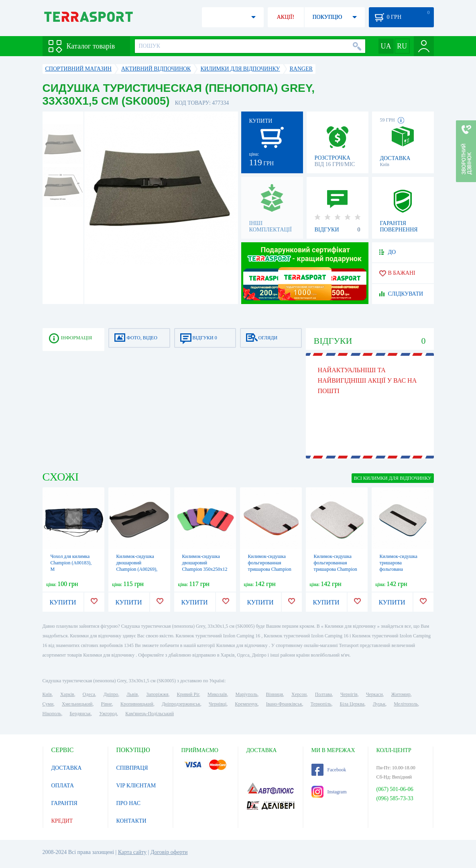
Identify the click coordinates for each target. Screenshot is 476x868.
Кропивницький (137, 704)
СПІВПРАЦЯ (132, 768)
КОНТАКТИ (131, 821)
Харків (67, 694)
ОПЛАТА (63, 786)
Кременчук (246, 704)
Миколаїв (217, 694)
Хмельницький (77, 704)
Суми (48, 704)
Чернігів (349, 694)
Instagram (329, 792)
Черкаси (374, 694)
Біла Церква (352, 704)
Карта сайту (132, 852)
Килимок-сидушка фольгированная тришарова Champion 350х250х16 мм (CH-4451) (336, 569)
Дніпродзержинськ (181, 704)
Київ (47, 694)
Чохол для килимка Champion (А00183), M (71, 563)
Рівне (107, 704)
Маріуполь (247, 694)
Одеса (89, 694)
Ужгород (108, 714)
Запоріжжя (157, 694)
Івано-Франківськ (284, 704)
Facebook (329, 770)
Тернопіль (321, 704)
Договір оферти (169, 852)
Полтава (323, 694)
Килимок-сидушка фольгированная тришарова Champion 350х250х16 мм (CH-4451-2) (270, 569)
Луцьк (379, 704)
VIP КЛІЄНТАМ (136, 786)
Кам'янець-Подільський (150, 714)
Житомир (401, 694)
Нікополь (52, 714)
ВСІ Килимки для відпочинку (393, 478)
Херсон (299, 694)
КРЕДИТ (62, 821)
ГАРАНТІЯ (64, 803)
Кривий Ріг (188, 694)
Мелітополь (406, 704)
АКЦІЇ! (286, 17)
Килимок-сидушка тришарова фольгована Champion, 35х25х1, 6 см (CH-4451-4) (402, 569)
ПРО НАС (129, 803)
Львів (132, 694)
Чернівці (218, 704)
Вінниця (275, 694)
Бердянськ (80, 714)
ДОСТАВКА (67, 768)
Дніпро (111, 694)
